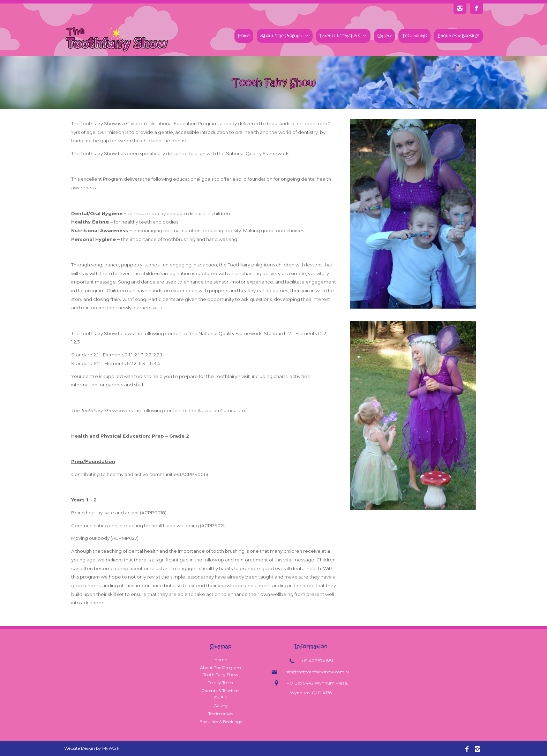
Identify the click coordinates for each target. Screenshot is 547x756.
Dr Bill (220, 698)
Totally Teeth (220, 683)
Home (244, 36)
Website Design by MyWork (92, 748)
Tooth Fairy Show (221, 675)
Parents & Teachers (343, 36)
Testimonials (414, 36)
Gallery (384, 36)
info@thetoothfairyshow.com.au (317, 672)
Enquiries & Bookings (458, 36)
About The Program (285, 36)
